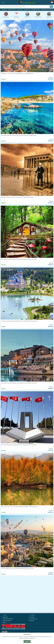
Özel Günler (4, 10)
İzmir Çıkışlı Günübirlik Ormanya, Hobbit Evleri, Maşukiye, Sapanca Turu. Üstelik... (19, 259)
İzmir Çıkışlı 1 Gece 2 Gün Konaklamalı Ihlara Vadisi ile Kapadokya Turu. (17, 73)
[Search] (25, 7)
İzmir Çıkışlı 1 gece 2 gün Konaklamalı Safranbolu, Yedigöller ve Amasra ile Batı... (19, 507)
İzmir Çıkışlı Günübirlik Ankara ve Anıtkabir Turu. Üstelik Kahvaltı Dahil (17, 197)
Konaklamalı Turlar (36, 10)
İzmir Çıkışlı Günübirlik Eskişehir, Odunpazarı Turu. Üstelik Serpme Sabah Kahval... (20, 321)
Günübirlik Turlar (12, 10)
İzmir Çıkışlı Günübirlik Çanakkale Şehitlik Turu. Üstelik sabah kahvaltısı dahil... (19, 445)
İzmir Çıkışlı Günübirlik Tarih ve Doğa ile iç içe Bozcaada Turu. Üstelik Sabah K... (19, 135)
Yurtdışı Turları (27, 10)
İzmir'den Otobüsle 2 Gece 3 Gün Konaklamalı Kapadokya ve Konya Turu (18, 569)
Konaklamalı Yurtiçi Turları (47, 10)
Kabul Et (27, 641)
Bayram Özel (20, 10)
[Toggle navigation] (3, 2)
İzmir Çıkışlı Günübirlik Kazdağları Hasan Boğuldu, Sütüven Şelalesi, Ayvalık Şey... (19, 383)
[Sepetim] (52, 2)
